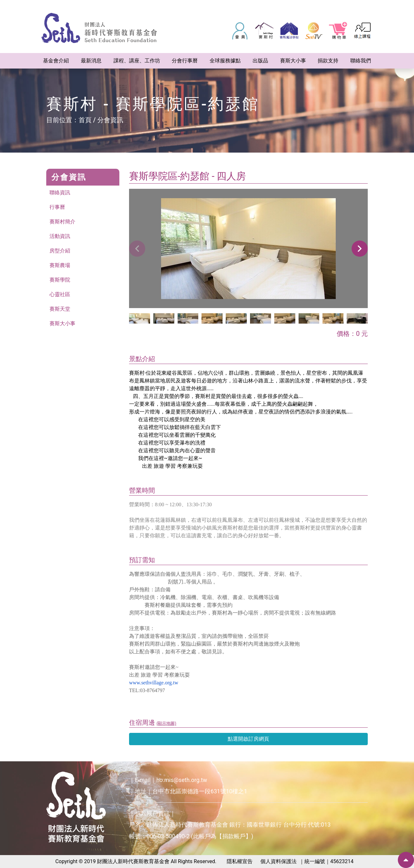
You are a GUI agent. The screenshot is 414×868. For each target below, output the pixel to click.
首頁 (85, 120)
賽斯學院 (60, 280)
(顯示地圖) (166, 723)
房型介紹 (60, 251)
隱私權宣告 (240, 861)
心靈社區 (60, 294)
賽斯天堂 (60, 309)
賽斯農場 (60, 265)
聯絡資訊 (60, 193)
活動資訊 (60, 236)
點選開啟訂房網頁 (248, 739)
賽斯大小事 (62, 323)
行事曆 (57, 207)
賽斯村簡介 (62, 222)
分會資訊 (110, 120)
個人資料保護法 (278, 861)
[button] (360, 249)
